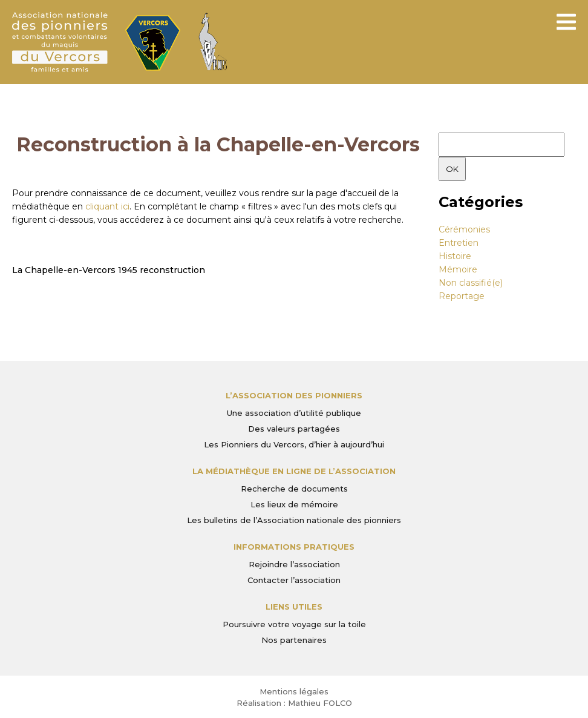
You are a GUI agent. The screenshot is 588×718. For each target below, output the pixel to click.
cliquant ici (107, 206)
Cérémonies (464, 229)
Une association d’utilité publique (294, 413)
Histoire (455, 256)
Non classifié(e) (471, 283)
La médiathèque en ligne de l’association (294, 471)
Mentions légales (294, 691)
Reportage (462, 296)
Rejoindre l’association (294, 564)
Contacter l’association (294, 580)
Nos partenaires (294, 640)
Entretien (459, 243)
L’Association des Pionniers (294, 395)
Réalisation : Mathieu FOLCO (294, 703)
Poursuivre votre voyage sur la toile (294, 624)
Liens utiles (294, 607)
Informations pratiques (294, 547)
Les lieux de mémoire (294, 504)
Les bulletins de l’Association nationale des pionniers (294, 520)
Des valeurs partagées (294, 429)
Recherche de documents (294, 489)
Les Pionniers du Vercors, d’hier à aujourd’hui (294, 444)
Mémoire (458, 269)
